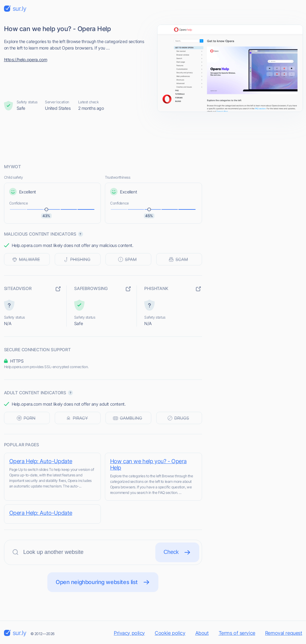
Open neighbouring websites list (103, 582)
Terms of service (237, 633)
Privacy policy (129, 633)
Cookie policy (170, 633)
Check (177, 552)
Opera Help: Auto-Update (41, 461)
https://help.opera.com (26, 60)
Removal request (284, 633)
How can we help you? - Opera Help (149, 464)
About (202, 633)
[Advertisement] (153, 137)
